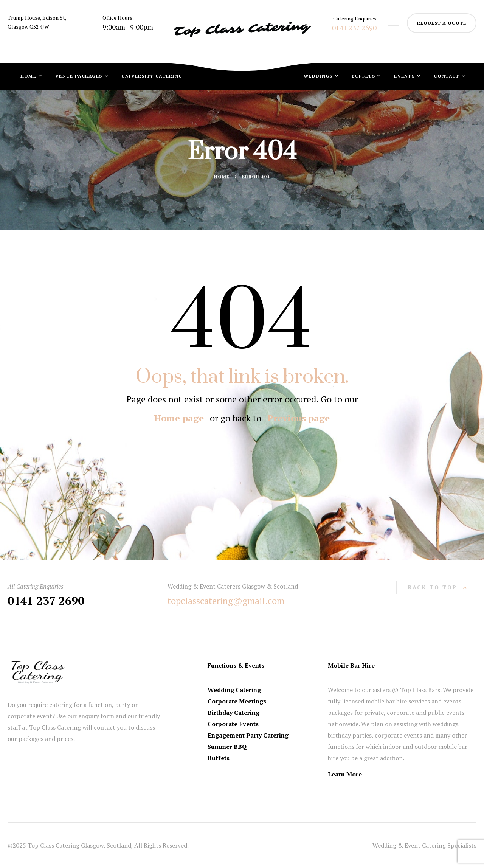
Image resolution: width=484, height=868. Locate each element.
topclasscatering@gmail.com (226, 601)
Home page (179, 418)
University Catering (152, 76)
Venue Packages (80, 76)
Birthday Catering (233, 713)
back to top (433, 587)
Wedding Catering (234, 690)
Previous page (299, 418)
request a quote (442, 23)
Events (405, 76)
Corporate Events (233, 724)
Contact (447, 76)
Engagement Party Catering (248, 735)
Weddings (319, 76)
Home (29, 76)
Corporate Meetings (237, 701)
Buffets (364, 76)
